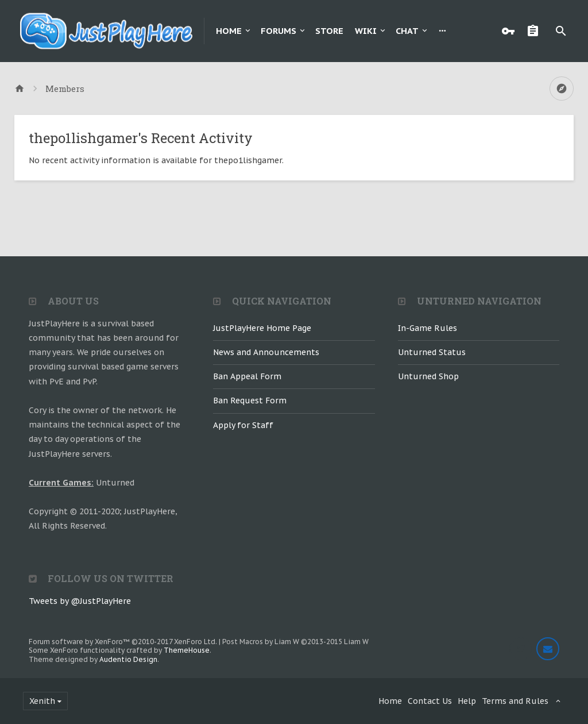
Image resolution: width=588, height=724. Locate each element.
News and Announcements (266, 352)
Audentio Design (128, 659)
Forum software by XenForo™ (123, 642)
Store (329, 31)
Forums (278, 31)
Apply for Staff (243, 425)
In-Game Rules (428, 328)
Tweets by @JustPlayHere (80, 601)
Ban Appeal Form (247, 376)
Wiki (366, 31)
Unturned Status (432, 352)
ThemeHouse (187, 650)
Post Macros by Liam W (295, 642)
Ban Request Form (250, 400)
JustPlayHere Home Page (262, 328)
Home (229, 31)
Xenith (42, 701)
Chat (407, 31)
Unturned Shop (428, 376)
